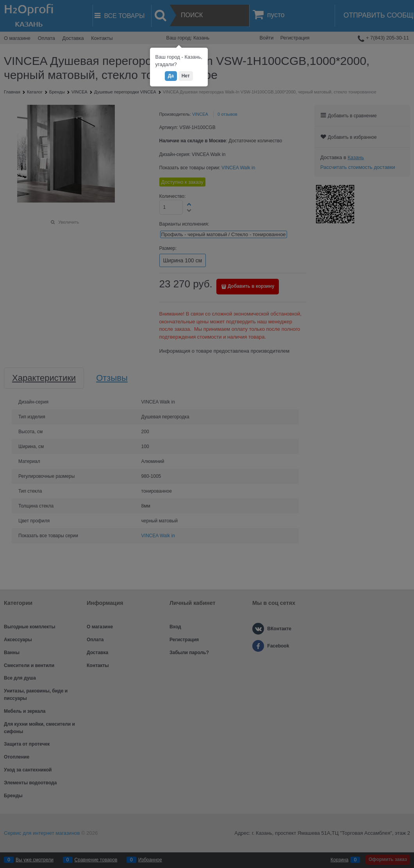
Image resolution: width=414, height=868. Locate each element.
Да (171, 76)
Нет (186, 76)
